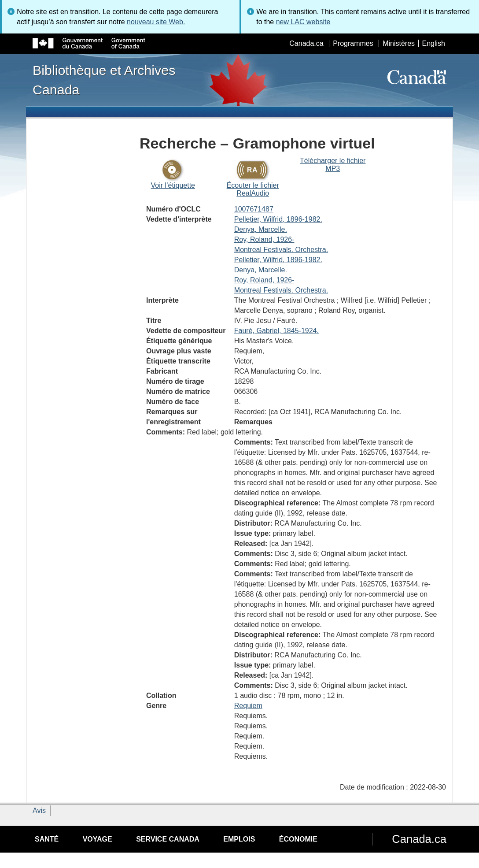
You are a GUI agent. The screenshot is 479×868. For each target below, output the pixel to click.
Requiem (248, 706)
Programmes (353, 43)
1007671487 (254, 209)
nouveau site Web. (156, 22)
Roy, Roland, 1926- (264, 239)
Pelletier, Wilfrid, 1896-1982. (278, 219)
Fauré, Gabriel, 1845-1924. (276, 331)
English (434, 43)
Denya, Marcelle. (261, 229)
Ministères (399, 43)
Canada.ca (306, 43)
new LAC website (303, 22)
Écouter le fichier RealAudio (253, 189)
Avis (39, 811)
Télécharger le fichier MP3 (333, 165)
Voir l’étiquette (173, 185)
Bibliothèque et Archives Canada (104, 80)
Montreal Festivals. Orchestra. (281, 250)
